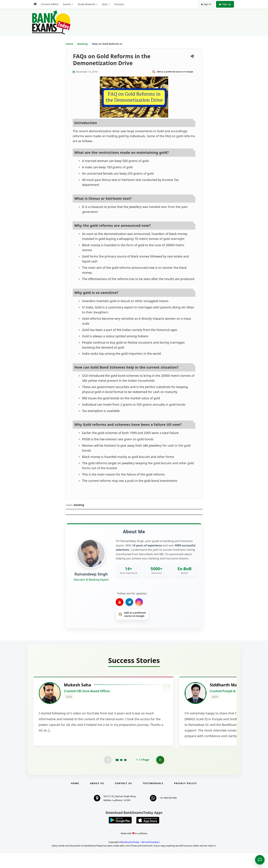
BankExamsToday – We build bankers (140, 857)
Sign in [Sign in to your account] (206, 4)
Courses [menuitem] (119, 4)
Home (69, 44)
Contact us (123, 798)
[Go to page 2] (121, 774)
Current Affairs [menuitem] (50, 4)
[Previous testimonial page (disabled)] (108, 774)
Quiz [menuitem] (105, 4)
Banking (82, 44)
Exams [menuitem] (67, 4)
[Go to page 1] (117, 774)
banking (79, 505)
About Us (97, 798)
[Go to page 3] (125, 774)
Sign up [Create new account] (225, 4)
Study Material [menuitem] (86, 4)
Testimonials (153, 798)
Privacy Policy (186, 798)
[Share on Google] (173, 72)
